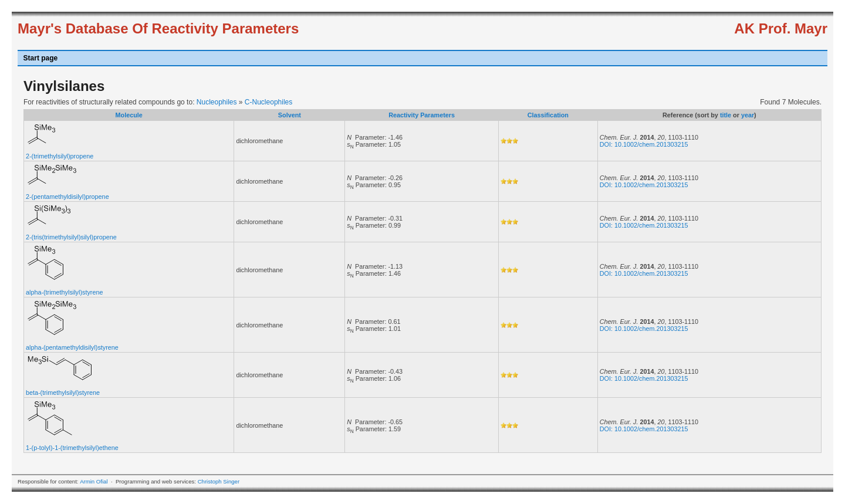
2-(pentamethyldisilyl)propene (67, 197)
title (726, 115)
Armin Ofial (94, 481)
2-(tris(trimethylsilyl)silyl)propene (71, 237)
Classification (548, 115)
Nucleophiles (217, 102)
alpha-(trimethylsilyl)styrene (64, 292)
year (748, 115)
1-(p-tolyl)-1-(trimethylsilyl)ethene (72, 448)
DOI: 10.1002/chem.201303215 (644, 144)
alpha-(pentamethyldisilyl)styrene (72, 347)
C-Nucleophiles (268, 102)
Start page (41, 58)
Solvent (290, 115)
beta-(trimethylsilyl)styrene (63, 393)
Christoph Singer (219, 481)
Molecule (129, 115)
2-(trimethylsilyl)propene (60, 156)
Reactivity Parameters (422, 115)
